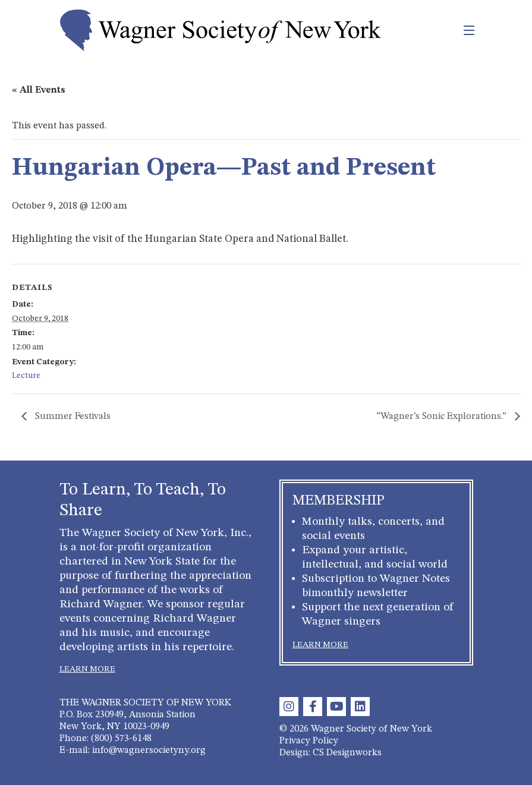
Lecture (26, 376)
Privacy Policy (309, 741)
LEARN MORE (87, 669)
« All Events (39, 90)
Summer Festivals (72, 417)
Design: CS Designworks (330, 753)
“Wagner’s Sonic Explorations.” (443, 417)
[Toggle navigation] (443, 30)
